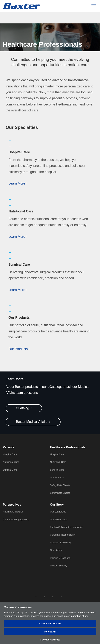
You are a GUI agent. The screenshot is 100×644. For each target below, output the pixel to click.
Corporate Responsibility (63, 535)
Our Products (57, 477)
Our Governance (59, 519)
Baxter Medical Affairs (32, 422)
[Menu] (94, 6)
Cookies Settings (50, 640)
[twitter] (53, 597)
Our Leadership (58, 512)
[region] (50, 623)
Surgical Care (10, 470)
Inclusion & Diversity (61, 543)
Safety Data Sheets (60, 485)
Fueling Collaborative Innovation (67, 527)
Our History (56, 550)
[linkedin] (36, 597)
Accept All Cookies (50, 623)
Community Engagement (16, 519)
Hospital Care (10, 454)
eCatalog (23, 408)
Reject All (50, 632)
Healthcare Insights (13, 512)
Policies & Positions (60, 558)
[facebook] (44, 597)
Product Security (59, 566)
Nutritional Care (11, 462)
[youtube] (61, 597)
